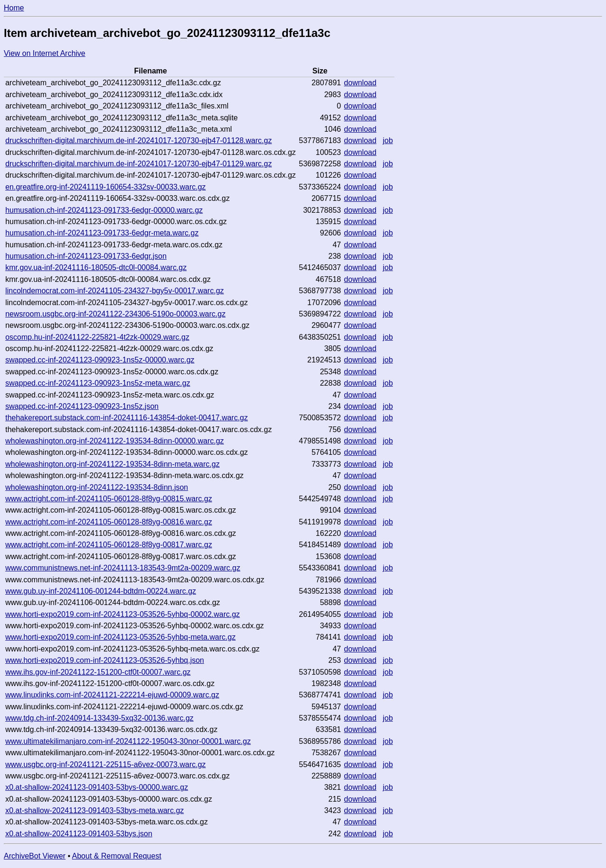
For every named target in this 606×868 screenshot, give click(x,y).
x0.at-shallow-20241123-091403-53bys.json (79, 834)
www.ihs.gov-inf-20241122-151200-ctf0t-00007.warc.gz (98, 672)
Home (14, 8)
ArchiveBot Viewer (35, 856)
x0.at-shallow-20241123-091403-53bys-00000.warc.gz (97, 787)
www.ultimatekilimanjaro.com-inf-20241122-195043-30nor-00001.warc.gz (128, 741)
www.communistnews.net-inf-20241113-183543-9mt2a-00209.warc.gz (123, 568)
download (361, 83)
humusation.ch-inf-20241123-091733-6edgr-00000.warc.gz (104, 210)
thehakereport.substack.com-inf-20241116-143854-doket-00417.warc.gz (126, 418)
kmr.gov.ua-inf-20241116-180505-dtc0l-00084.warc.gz (96, 267)
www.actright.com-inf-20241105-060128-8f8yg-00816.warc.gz (109, 522)
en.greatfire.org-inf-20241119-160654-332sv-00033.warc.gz (105, 187)
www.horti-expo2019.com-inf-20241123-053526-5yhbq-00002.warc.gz (122, 614)
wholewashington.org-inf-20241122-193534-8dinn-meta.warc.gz (112, 464)
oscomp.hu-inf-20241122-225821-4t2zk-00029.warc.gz (97, 337)
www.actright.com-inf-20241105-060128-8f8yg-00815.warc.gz (109, 499)
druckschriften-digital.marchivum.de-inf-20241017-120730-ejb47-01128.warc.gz (138, 140)
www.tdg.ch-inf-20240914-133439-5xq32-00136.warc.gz (99, 718)
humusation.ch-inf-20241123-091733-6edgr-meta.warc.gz (102, 233)
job (388, 140)
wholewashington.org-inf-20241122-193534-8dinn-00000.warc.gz (115, 441)
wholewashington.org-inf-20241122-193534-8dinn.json (97, 487)
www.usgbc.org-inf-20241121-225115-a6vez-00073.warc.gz (105, 764)
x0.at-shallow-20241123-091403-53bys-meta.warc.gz (94, 810)
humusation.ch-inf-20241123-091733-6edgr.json (86, 256)
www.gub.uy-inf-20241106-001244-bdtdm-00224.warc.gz (101, 591)
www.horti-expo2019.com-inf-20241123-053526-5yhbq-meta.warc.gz (120, 637)
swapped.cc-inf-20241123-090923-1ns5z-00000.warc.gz (100, 360)
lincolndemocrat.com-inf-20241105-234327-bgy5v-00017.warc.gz (115, 291)
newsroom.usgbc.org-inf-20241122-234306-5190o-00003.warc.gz (115, 314)
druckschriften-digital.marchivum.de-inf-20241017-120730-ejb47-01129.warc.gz (138, 164)
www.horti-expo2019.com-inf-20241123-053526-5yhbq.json (105, 660)
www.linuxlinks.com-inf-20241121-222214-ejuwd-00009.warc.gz (112, 695)
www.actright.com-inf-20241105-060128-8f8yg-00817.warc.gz (109, 545)
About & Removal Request (117, 856)
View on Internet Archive (45, 53)
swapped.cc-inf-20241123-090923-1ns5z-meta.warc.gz (98, 383)
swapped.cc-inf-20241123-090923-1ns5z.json (82, 406)
